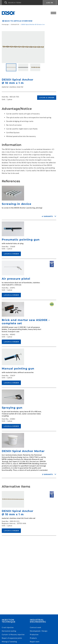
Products (33, 638)
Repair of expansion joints (12, 638)
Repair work (35, 642)
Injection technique (9, 621)
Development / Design (39, 631)
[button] (22, 3)
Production (34, 634)
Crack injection (8, 627)
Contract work (36, 627)
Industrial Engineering (38, 621)
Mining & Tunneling (9, 642)
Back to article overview (19, 21)
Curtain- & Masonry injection (13, 634)
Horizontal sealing (9, 631)
